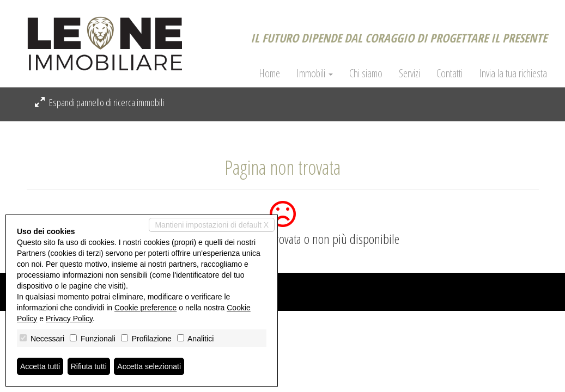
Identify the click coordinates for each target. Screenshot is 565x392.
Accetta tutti (40, 366)
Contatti (449, 73)
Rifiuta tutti (89, 366)
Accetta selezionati (149, 366)
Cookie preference (145, 308)
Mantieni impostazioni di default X (212, 225)
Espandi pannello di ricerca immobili (99, 102)
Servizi (409, 73)
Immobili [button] (315, 73)
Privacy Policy (69, 318)
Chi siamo (366, 73)
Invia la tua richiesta (513, 73)
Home (269, 73)
